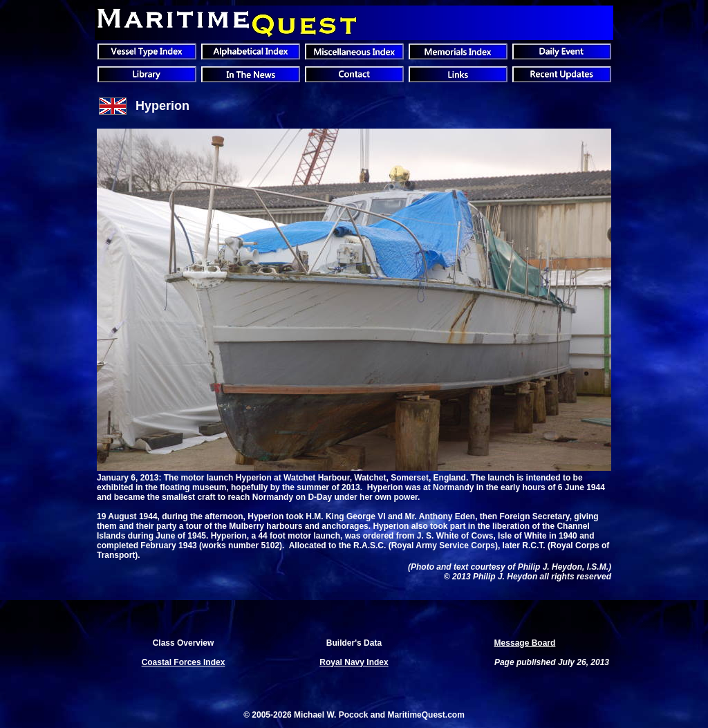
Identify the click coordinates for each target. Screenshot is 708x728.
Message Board (525, 643)
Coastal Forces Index (184, 662)
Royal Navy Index (354, 662)
